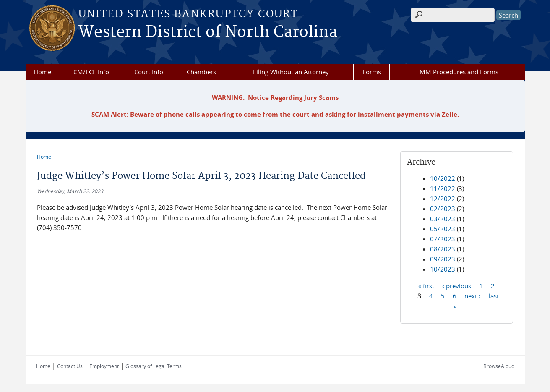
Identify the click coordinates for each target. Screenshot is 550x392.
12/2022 (443, 199)
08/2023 (443, 249)
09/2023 (443, 259)
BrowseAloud (499, 366)
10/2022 (443, 178)
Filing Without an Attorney (291, 72)
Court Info (149, 72)
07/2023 (443, 239)
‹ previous (457, 285)
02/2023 (443, 209)
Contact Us (70, 366)
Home (42, 72)
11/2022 (443, 188)
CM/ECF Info (91, 72)
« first (426, 285)
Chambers (201, 72)
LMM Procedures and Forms (457, 72)
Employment (104, 366)
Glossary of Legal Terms (154, 366)
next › (473, 295)
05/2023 (443, 229)
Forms (372, 72)
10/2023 (443, 269)
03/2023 (443, 219)
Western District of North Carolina (208, 32)
